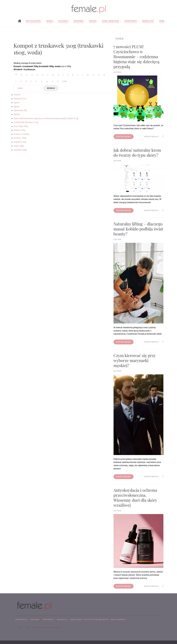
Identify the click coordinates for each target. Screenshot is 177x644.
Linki (65, 81)
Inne (162, 21)
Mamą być (148, 21)
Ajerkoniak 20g (20, 110)
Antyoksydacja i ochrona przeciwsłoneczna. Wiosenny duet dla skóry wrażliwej (135, 498)
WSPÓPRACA (22, 620)
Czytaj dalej (124, 137)
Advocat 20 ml (20, 99)
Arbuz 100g (19, 146)
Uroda (93, 21)
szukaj (51, 88)
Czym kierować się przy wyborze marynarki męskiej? (135, 360)
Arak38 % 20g (20, 142)
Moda (50, 21)
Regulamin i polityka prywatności (90, 620)
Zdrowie (78, 21)
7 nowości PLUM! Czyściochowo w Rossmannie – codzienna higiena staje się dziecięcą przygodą (136, 56)
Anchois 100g (20, 138)
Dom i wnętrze (111, 21)
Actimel (17, 95)
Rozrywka (131, 21)
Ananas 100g (19, 130)
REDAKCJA (62, 620)
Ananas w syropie (21, 134)
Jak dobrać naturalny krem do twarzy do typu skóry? (137, 152)
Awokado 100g (20, 150)
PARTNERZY (48, 620)
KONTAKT (35, 620)
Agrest (16, 103)
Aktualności (33, 21)
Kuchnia (63, 21)
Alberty (17, 114)
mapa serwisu (119, 620)
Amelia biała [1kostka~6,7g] (26, 122)
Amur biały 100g (21, 126)
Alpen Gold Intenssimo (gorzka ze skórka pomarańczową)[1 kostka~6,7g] (46, 118)
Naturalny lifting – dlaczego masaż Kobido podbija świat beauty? (138, 229)
